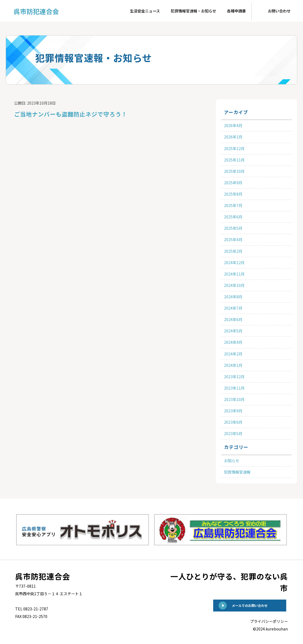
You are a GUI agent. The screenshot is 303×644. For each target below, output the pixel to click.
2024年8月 (233, 297)
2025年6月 (233, 217)
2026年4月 (233, 125)
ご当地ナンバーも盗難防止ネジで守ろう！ (96, 113)
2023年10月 (234, 399)
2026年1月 (233, 137)
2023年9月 (233, 411)
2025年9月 (233, 183)
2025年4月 (233, 240)
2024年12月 (234, 263)
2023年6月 (233, 422)
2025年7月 (233, 205)
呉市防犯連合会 (32, 9)
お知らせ (232, 461)
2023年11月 (234, 388)
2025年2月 (233, 251)
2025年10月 (234, 171)
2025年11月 (234, 160)
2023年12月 (234, 377)
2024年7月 (233, 308)
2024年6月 (233, 319)
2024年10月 (234, 285)
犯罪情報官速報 (237, 472)
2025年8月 (233, 194)
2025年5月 (233, 228)
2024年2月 (233, 354)
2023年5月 (233, 433)
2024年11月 (234, 274)
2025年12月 (234, 148)
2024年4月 (233, 342)
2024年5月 (233, 331)
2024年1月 (233, 365)
